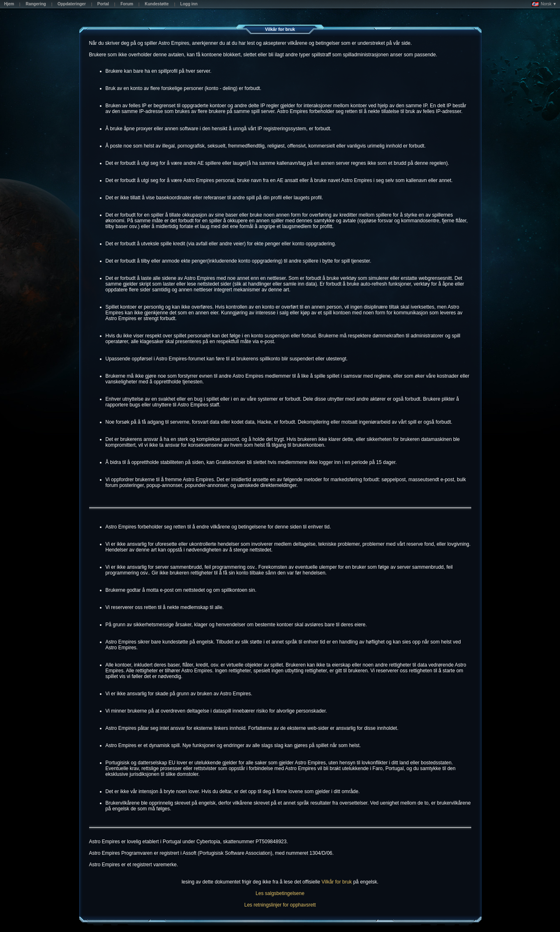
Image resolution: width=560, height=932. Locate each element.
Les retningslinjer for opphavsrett (280, 905)
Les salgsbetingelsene (280, 893)
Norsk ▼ (544, 4)
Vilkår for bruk (337, 882)
